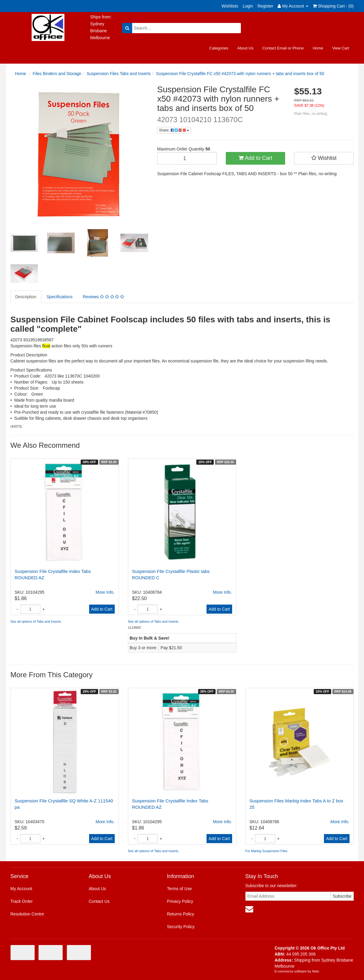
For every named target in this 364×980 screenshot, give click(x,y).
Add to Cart (255, 158)
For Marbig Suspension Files (266, 851)
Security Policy (181, 927)
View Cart (341, 48)
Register (265, 6)
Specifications (60, 297)
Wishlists (230, 6)
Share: (174, 130)
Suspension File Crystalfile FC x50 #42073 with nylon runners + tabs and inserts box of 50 (240, 74)
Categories (219, 48)
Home (318, 48)
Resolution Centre (27, 914)
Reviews (103, 297)
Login (248, 6)
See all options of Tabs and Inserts (36, 621)
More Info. (105, 592)
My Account (21, 889)
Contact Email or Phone (283, 48)
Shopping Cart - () (333, 6)
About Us (245, 48)
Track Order (22, 901)
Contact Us (99, 901)
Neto (316, 971)
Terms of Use (179, 889)
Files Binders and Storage (57, 74)
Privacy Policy (180, 901)
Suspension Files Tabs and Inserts (118, 74)
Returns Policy (180, 914)
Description (26, 297)
